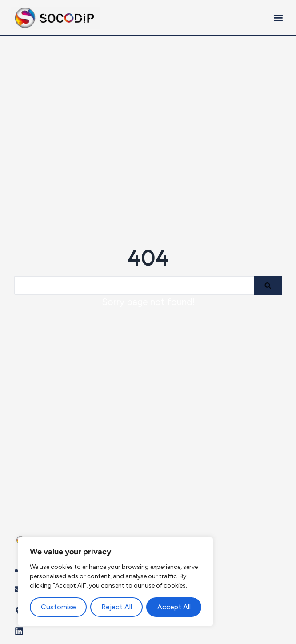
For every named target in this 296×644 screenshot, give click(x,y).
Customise (58, 607)
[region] (116, 582)
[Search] (134, 285)
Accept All (174, 607)
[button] (278, 18)
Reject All (117, 607)
